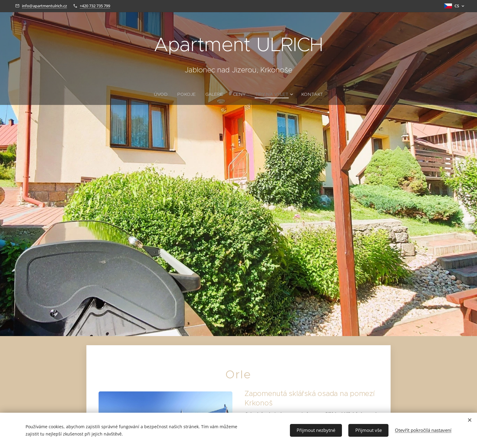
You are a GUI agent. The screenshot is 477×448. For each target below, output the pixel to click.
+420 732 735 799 (95, 6)
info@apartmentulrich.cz (44, 6)
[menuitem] (162, 94)
